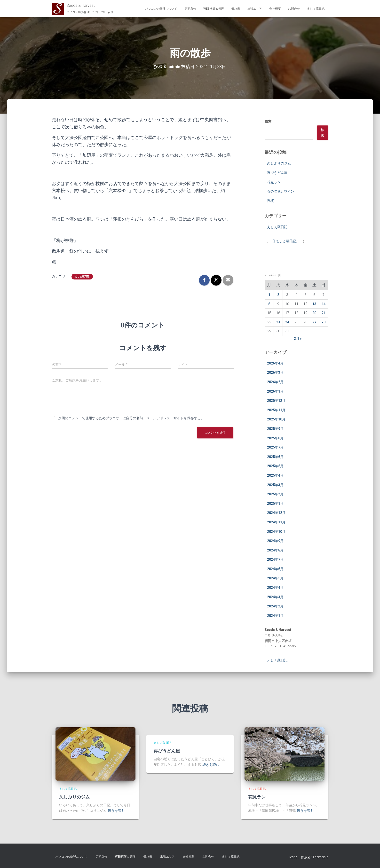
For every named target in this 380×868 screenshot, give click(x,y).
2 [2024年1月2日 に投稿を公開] (278, 294)
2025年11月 (276, 410)
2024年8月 (275, 550)
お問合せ (294, 9)
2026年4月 (275, 363)
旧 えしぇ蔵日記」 (285, 241)
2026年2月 (275, 382)
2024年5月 (275, 578)
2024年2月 (275, 606)
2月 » (298, 339)
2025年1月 (275, 503)
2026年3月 (275, 372)
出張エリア (255, 9)
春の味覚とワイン (281, 191)
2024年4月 (275, 588)
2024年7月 (275, 559)
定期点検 (190, 9)
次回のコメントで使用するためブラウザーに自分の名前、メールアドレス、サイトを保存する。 (131, 418)
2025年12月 (276, 401)
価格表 (236, 9)
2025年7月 (275, 447)
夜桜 (270, 201)
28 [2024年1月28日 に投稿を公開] (324, 322)
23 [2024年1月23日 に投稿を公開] (278, 322)
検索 (268, 121)
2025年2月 (275, 494)
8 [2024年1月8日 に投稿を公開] (269, 304)
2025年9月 (275, 429)
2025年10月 (276, 419)
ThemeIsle (320, 857)
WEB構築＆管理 (214, 9)
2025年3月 (275, 485)
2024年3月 (275, 597)
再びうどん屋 (277, 173)
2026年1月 (275, 391)
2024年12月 (276, 513)
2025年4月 (275, 475)
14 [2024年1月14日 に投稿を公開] (324, 304)
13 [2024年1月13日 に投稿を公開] (314, 304)
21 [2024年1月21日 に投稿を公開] (324, 313)
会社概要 (275, 9)
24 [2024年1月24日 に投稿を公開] (287, 322)
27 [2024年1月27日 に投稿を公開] (314, 322)
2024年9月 (275, 541)
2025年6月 (275, 457)
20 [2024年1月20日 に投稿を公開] (314, 313)
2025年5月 (275, 466)
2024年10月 (276, 531)
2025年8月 (275, 438)
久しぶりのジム (279, 163)
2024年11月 (276, 522)
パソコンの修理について (161, 9)
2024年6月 (275, 569)
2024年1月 (275, 615)
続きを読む (116, 811)
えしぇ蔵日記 (316, 9)
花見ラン (274, 182)
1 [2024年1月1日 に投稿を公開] (269, 294)
